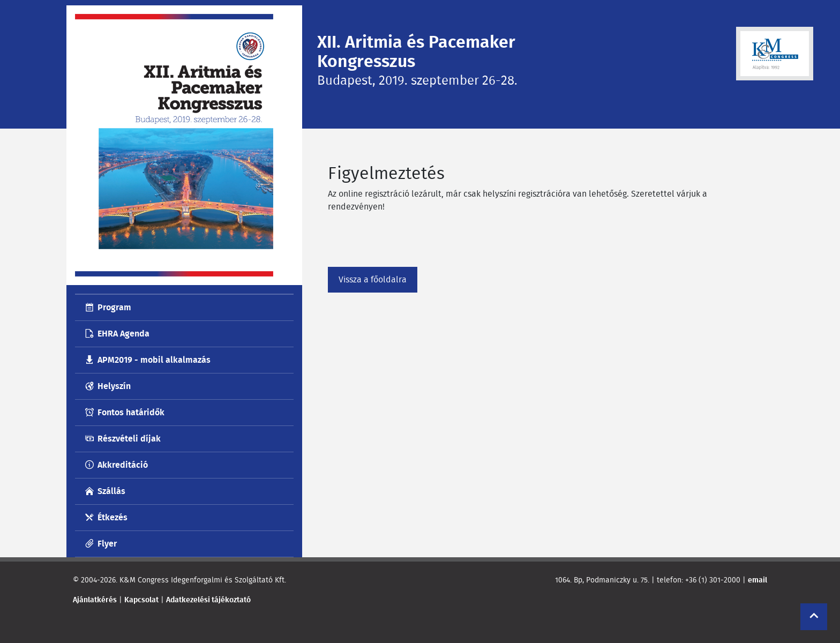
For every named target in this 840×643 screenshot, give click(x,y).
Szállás (111, 491)
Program (114, 307)
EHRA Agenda (123, 334)
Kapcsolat (141, 600)
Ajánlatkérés (95, 600)
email (757, 580)
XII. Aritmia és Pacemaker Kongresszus (416, 51)
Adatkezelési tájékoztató (208, 600)
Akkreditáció (123, 465)
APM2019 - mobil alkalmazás (154, 360)
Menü (107, 122)
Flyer (107, 544)
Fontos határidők (131, 412)
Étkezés (112, 517)
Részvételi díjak (129, 439)
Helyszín (114, 386)
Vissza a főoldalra (373, 279)
